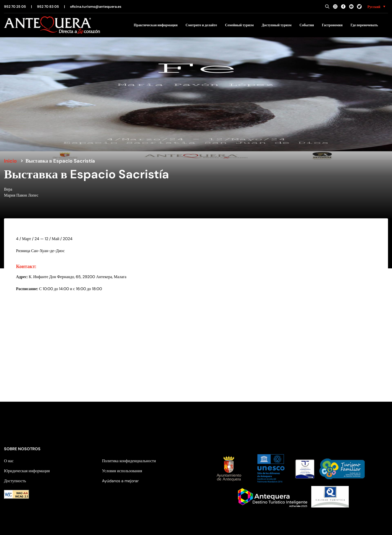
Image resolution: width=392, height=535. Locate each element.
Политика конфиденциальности (129, 461)
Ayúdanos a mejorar (120, 481)
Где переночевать (364, 25)
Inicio (10, 161)
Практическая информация (156, 25)
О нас (9, 461)
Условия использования (122, 471)
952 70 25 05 (15, 7)
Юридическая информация (27, 471)
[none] (376, 7)
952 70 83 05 (48, 7)
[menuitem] (376, 7)
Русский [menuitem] (374, 7)
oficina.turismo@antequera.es (96, 7)
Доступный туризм (277, 25)
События (307, 25)
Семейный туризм (239, 25)
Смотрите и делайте (201, 25)
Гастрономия (332, 25)
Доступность (15, 481)
